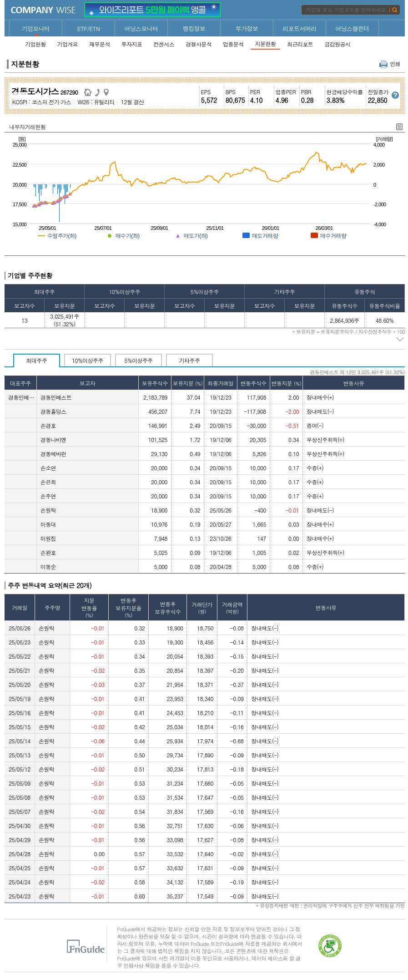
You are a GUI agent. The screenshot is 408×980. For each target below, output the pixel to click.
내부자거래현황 (27, 127)
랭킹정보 (194, 28)
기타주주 (190, 360)
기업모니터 (36, 28)
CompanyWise (43, 10)
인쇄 (390, 63)
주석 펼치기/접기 (400, 340)
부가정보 (247, 28)
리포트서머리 (299, 28)
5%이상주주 (138, 360)
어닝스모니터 (141, 28)
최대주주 (37, 360)
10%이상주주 (88, 360)
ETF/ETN (89, 28)
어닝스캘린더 (352, 28)
